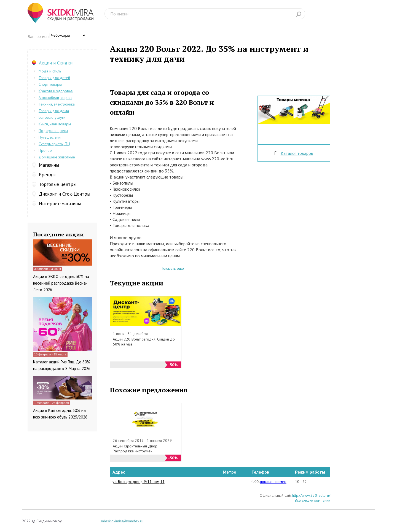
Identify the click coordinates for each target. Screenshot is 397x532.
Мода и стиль (50, 71)
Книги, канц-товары (55, 124)
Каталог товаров (297, 153)
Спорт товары (50, 84)
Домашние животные (57, 157)
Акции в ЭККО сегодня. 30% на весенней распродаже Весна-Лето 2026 (61, 283)
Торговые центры (58, 184)
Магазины (49, 165)
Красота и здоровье (56, 91)
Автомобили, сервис (55, 98)
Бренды (47, 175)
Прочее (45, 150)
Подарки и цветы (53, 131)
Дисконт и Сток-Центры (65, 194)
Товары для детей (54, 78)
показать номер (273, 482)
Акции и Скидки (56, 63)
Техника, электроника (57, 104)
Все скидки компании (312, 500)
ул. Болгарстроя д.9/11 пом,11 (139, 482)
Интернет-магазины (60, 204)
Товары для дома (54, 111)
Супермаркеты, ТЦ (54, 144)
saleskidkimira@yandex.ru (122, 521)
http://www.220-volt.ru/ (311, 495)
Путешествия (50, 137)
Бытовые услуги (52, 117)
